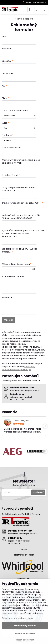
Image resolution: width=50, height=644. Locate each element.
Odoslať (8, 320)
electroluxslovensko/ (24, 555)
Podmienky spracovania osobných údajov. (18, 368)
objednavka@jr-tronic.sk (19, 541)
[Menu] (45, 9)
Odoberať (38, 492)
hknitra (24, 550)
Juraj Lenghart (22, 421)
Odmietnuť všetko (25, 633)
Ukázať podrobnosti (25, 640)
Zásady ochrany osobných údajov (18, 618)
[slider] (19, 424)
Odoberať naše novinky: (24, 485)
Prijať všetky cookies (25, 626)
